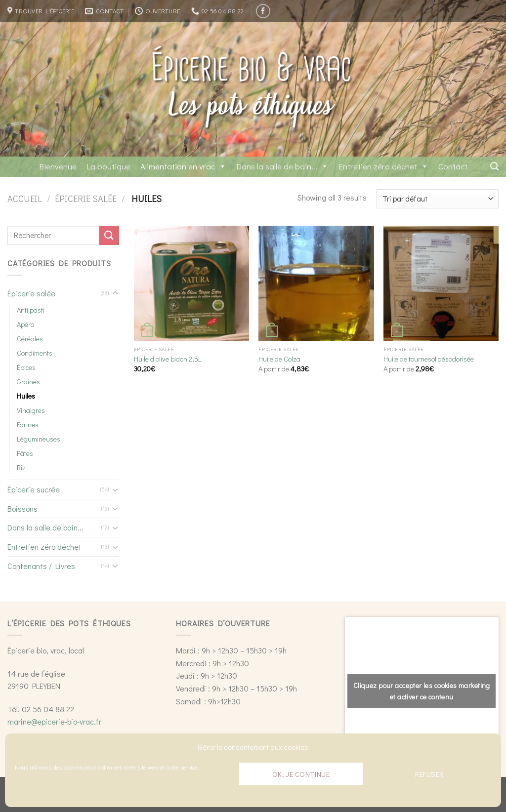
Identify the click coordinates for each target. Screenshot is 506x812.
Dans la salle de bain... (282, 166)
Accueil (25, 199)
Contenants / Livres (41, 566)
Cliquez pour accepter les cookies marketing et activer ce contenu (422, 691)
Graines (28, 382)
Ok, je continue (301, 774)
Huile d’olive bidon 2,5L (168, 359)
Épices (26, 367)
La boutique (108, 166)
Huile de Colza (279, 359)
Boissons (22, 508)
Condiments (35, 353)
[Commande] (438, 199)
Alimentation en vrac (183, 166)
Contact (453, 166)
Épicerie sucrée (34, 489)
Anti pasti (31, 310)
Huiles (26, 396)
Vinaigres (31, 410)
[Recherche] (494, 167)
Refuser (429, 774)
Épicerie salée (86, 199)
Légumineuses (39, 439)
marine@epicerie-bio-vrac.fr (54, 721)
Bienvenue (58, 166)
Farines (28, 425)
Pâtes (25, 453)
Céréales (30, 339)
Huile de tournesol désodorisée (429, 359)
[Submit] (109, 235)
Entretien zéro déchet (383, 166)
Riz (21, 467)
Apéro (25, 324)
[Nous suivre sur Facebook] (263, 11)
